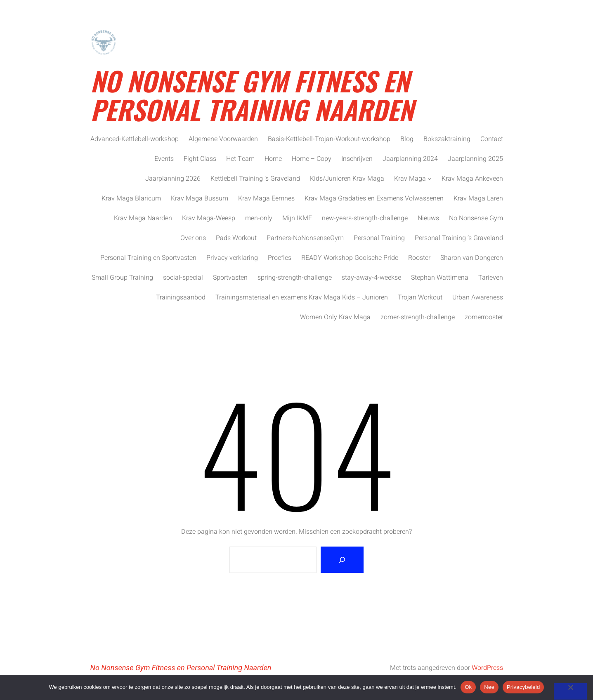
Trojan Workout (420, 297)
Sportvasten (230, 278)
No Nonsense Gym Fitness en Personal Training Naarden (252, 95)
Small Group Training (122, 278)
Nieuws (428, 218)
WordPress (487, 668)
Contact (492, 139)
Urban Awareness (478, 297)
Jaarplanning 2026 (173, 179)
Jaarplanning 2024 (410, 159)
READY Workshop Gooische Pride (350, 258)
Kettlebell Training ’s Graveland (255, 179)
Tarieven (491, 278)
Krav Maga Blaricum (131, 198)
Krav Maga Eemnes (266, 198)
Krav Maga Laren (478, 198)
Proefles (280, 258)
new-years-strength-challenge (365, 218)
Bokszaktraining (447, 139)
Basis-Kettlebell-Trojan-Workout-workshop (329, 139)
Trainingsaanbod (181, 297)
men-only (259, 218)
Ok (468, 687)
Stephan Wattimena (440, 278)
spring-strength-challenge (295, 278)
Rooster (419, 258)
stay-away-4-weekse (371, 278)
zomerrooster (484, 317)
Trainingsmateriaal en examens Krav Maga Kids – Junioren (302, 297)
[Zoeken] (342, 560)
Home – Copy (312, 159)
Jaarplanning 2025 (475, 159)
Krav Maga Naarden (143, 218)
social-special (183, 278)
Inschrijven (357, 159)
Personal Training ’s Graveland (459, 238)
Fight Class (200, 159)
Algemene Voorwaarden (223, 139)
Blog (407, 139)
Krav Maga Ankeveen (472, 179)
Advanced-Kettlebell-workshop (135, 139)
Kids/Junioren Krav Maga (347, 179)
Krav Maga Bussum (200, 198)
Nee (489, 687)
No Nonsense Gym (476, 218)
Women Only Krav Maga (335, 317)
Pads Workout (236, 238)
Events (164, 159)
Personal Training (379, 238)
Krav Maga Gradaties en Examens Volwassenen (374, 198)
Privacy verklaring (232, 258)
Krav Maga (410, 179)
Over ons (193, 238)
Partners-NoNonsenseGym (305, 238)
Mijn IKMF (297, 218)
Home (273, 159)
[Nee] (570, 691)
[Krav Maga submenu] (430, 179)
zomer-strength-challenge (418, 317)
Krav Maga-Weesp (209, 218)
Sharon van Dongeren (472, 258)
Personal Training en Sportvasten (148, 258)
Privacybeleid (523, 687)
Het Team (240, 159)
